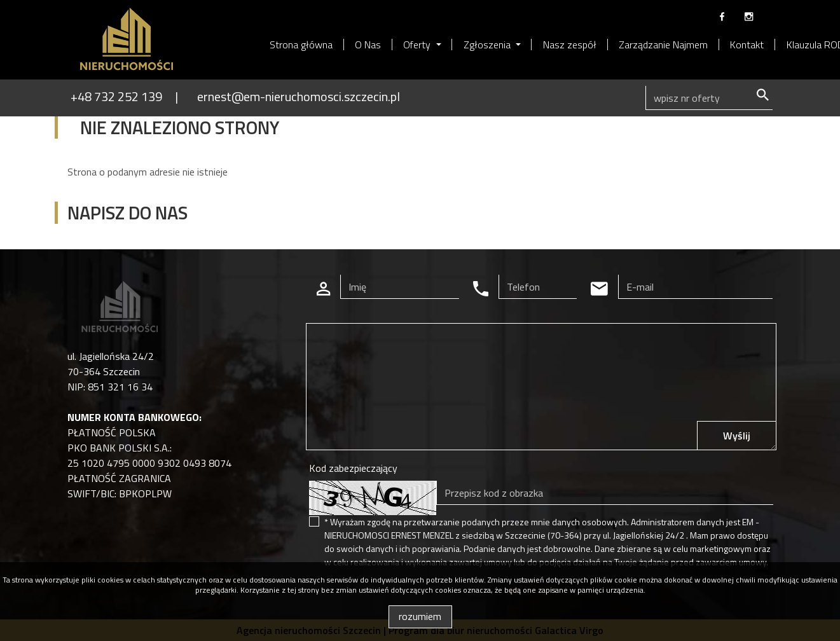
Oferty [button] (418, 45)
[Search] (709, 98)
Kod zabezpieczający (353, 468)
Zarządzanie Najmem (663, 45)
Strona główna (301, 45)
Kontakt (747, 45)
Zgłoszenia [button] (488, 45)
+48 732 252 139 (116, 96)
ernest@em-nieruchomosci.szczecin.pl (299, 96)
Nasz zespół (570, 45)
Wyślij (737, 436)
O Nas (368, 45)
